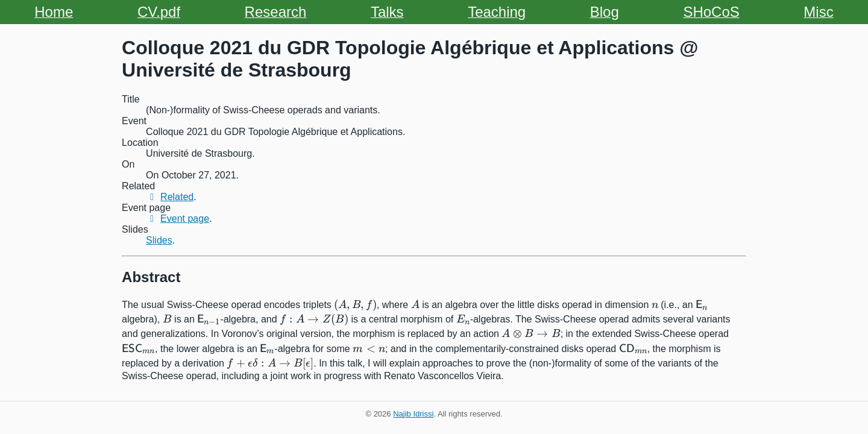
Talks (387, 12)
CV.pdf (159, 12)
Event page (178, 219)
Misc (818, 12)
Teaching (497, 12)
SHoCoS (711, 12)
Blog (605, 12)
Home (54, 12)
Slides (159, 240)
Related (170, 197)
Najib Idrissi (413, 414)
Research (276, 12)
